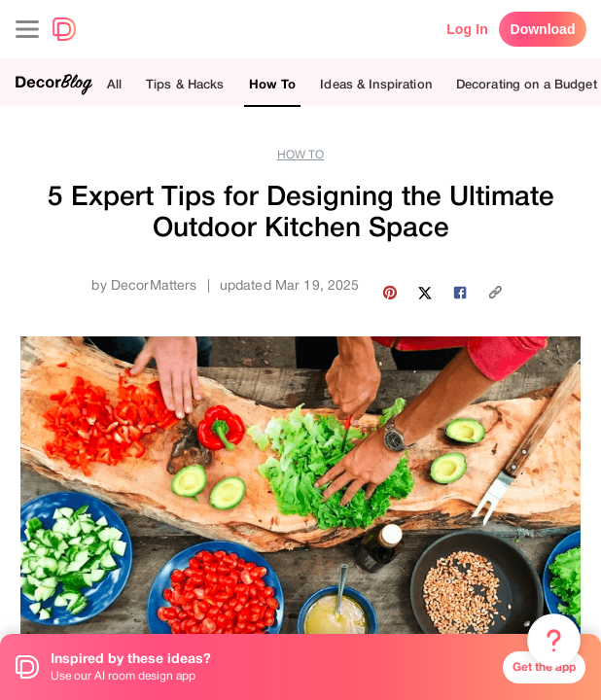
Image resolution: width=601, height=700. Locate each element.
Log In (467, 29)
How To (273, 84)
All (114, 84)
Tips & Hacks (185, 84)
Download (543, 29)
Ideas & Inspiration (375, 84)
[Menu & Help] (554, 641)
